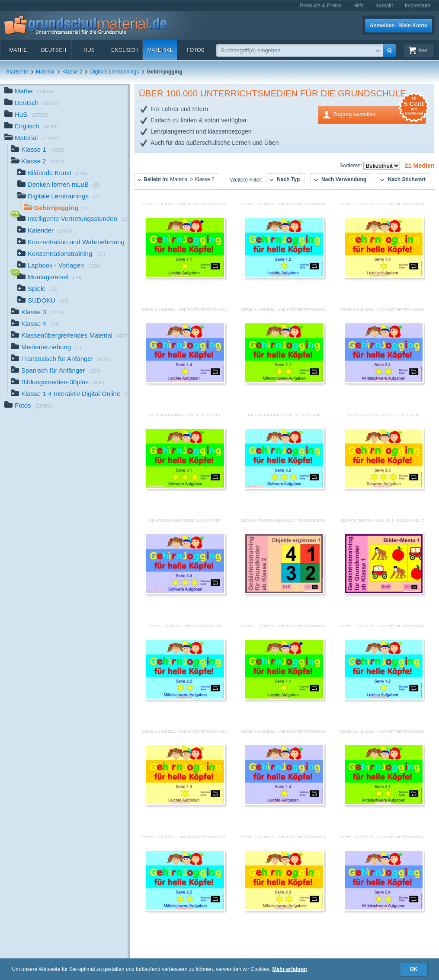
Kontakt (384, 6)
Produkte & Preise (321, 6)
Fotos (195, 50)
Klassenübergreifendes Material (70, 336)
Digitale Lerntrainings (114, 72)
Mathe (18, 50)
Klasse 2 (72, 72)
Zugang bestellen (379, 114)
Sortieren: (351, 166)
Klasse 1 (38, 150)
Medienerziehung (46, 348)
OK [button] (414, 969)
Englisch (124, 50)
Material (160, 50)
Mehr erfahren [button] (290, 969)
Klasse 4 (35, 324)
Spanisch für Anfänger (56, 371)
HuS (89, 50)
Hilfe (359, 6)
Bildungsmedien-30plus (58, 383)
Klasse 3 (38, 313)
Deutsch (54, 50)
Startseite (17, 72)
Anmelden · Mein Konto (399, 26)
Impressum (418, 6)
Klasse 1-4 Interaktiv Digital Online (70, 394)
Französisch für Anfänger (60, 359)
